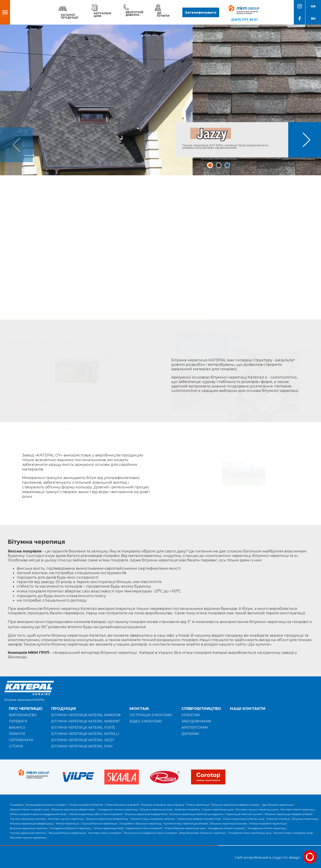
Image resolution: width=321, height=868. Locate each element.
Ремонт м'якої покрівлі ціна (30, 809)
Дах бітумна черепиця (278, 805)
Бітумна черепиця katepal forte (146, 814)
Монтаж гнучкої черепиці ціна (257, 809)
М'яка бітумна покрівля (122, 805)
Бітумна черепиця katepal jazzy (32, 823)
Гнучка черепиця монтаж (28, 819)
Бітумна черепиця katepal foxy (107, 819)
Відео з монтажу (146, 721)
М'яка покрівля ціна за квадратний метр (38, 814)
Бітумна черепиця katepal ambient (289, 814)
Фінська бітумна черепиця (67, 833)
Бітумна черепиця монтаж (229, 823)
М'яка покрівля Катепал (86, 805)
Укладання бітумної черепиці (71, 828)
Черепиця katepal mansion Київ (199, 819)
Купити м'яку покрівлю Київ (293, 833)
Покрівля (17, 805)
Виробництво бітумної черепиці (203, 833)
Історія (16, 746)
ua (313, 6)
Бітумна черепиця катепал (29, 828)
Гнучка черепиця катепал (28, 833)
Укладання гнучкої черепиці (118, 809)
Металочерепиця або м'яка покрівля (96, 814)
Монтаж (139, 709)
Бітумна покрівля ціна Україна (163, 805)
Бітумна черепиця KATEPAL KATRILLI (85, 734)
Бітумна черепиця (305, 819)
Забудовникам (196, 721)
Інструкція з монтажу (151, 715)
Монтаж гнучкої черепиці (66, 819)
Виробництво (23, 715)
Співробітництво (201, 709)
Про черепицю (26, 709)
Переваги (18, 721)
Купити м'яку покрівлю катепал (153, 819)
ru (313, 19)
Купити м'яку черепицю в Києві (186, 823)
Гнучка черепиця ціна (218, 809)
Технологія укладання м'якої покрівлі (150, 833)
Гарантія (17, 734)
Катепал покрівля (187, 809)
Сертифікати (21, 740)
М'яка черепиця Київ (109, 828)
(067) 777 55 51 (245, 20)
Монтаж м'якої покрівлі (105, 833)
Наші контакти (248, 709)
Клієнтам (191, 715)
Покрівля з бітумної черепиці (140, 823)
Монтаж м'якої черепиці (297, 809)
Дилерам (190, 734)
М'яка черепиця (198, 805)
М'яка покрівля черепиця (268, 823)
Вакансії (17, 728)
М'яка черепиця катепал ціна (244, 819)
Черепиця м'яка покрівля (144, 828)
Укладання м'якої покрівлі (227, 828)
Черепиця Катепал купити (244, 814)
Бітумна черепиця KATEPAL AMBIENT (85, 721)
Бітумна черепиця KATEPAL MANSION (86, 715)
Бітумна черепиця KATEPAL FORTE (83, 728)
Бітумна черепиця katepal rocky (73, 809)
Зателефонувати (201, 12)
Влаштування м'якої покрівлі (46, 805)
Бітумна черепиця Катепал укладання (197, 814)
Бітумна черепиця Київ (156, 809)
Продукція (64, 709)
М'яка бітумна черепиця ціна (185, 828)
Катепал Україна (278, 819)
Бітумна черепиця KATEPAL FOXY (82, 746)
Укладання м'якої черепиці (267, 828)
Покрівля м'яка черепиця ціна (250, 833)
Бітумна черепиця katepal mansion (236, 805)
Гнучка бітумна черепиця (99, 823)
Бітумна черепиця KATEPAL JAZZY (83, 740)
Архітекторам (195, 728)
